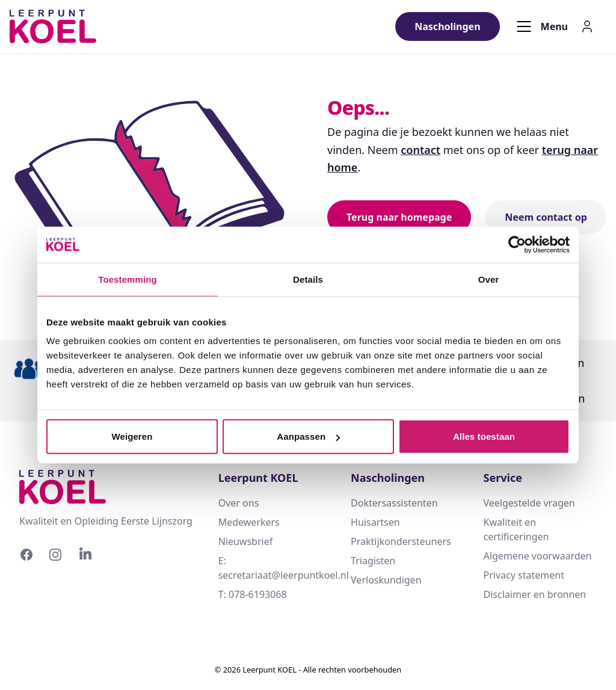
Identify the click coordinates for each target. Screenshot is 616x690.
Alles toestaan (484, 436)
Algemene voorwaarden (538, 556)
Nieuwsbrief (246, 541)
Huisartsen (375, 522)
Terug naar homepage (399, 217)
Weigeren (132, 436)
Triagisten (373, 561)
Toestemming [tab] (128, 279)
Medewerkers (249, 522)
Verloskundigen (386, 580)
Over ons (239, 503)
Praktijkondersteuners (401, 541)
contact (420, 150)
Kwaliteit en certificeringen (516, 529)
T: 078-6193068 (253, 594)
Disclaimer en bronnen (535, 594)
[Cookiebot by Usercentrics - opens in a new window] (517, 244)
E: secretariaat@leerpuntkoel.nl (275, 568)
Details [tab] (308, 279)
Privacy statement (524, 575)
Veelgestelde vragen (529, 503)
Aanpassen (308, 436)
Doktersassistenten (394, 503)
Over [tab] (489, 279)
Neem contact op (546, 217)
